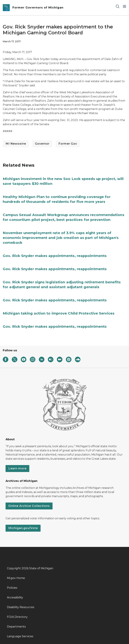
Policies (12, 588)
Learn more (17, 468)
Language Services (20, 636)
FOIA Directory (17, 617)
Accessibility (15, 597)
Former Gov (68, 144)
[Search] (118, 6)
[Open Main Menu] (124, 6)
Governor (42, 144)
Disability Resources (21, 607)
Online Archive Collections (29, 506)
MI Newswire (16, 144)
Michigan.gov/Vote (23, 528)
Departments (16, 627)
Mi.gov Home (16, 578)
